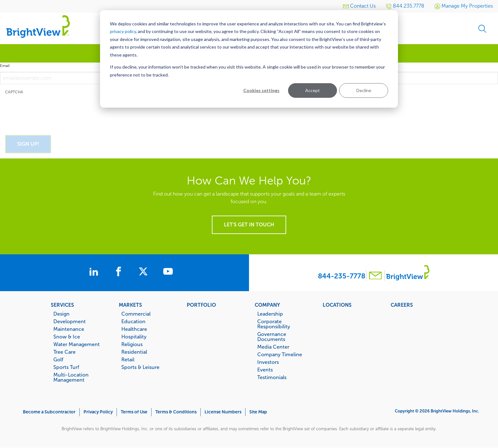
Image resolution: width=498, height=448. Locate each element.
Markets (130, 305)
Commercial (136, 314)
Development (70, 321)
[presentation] (53, 111)
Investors (268, 362)
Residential (134, 352)
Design (61, 314)
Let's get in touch (249, 225)
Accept (313, 90)
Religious (132, 344)
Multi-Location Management (71, 377)
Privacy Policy (98, 412)
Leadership (270, 314)
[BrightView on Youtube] (168, 272)
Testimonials (272, 377)
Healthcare (134, 329)
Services (62, 305)
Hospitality (134, 337)
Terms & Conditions (176, 412)
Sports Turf (66, 367)
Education (133, 321)
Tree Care (64, 352)
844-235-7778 (342, 276)
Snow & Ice (67, 337)
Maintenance (69, 329)
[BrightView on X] (145, 272)
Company (267, 305)
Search (482, 29)
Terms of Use (134, 412)
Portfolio (201, 305)
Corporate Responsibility (274, 324)
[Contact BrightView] (375, 276)
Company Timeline (280, 354)
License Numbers (223, 412)
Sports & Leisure (140, 367)
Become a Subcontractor (49, 412)
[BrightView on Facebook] (120, 272)
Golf (58, 359)
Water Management (77, 344)
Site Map (258, 412)
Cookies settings (261, 90)
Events (265, 370)
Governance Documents (272, 337)
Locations (337, 305)
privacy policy (123, 31)
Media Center (273, 347)
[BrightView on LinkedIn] (95, 272)
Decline (364, 90)
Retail (128, 359)
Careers (402, 305)
